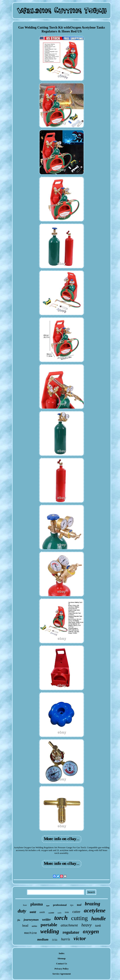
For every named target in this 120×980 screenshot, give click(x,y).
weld (33, 912)
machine (31, 933)
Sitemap (62, 958)
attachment (69, 925)
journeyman (31, 920)
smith (42, 912)
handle (99, 919)
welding (50, 931)
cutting (79, 918)
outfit (59, 913)
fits (19, 920)
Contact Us (62, 964)
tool (79, 905)
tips (72, 905)
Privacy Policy (62, 969)
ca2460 (51, 913)
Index (62, 953)
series (34, 926)
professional (60, 905)
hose (25, 905)
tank (98, 925)
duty (22, 911)
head (25, 926)
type (48, 905)
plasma (37, 904)
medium (43, 939)
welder (46, 920)
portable (49, 925)
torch (61, 918)
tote (67, 912)
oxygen (91, 931)
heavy (86, 925)
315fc (55, 940)
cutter (76, 912)
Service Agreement (62, 974)
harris (66, 939)
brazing (92, 904)
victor (80, 938)
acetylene (95, 910)
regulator (71, 932)
